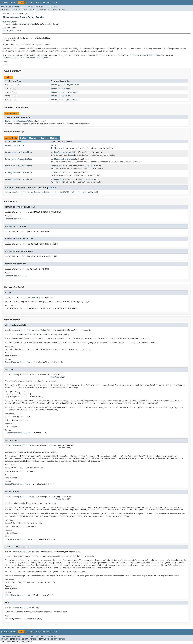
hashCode (45, 192)
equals (15, 192)
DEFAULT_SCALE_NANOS (61, 96)
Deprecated (40, 3)
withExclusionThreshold (63, 152)
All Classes (53, 7)
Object (14, 40)
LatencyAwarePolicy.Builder (19, 152)
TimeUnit (91, 166)
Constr (25, 10)
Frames (30, 7)
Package (13, 3)
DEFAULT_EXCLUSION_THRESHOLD (65, 85)
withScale (56, 173)
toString (75, 192)
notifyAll (64, 192)
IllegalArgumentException (17, 362)
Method (33, 10)
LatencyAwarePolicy (12, 30)
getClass (35, 192)
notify (55, 192)
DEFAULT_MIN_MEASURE (61, 88)
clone (7, 192)
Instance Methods (29, 138)
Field (18, 10)
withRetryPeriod (59, 166)
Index (49, 3)
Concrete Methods (50, 138)
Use (27, 3)
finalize (24, 192)
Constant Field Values (16, 219)
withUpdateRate (58, 179)
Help (55, 3)
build (54, 145)
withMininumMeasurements (63, 159)
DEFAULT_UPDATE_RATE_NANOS (64, 100)
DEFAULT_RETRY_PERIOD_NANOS (65, 92)
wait (84, 192)
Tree (32, 3)
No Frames (39, 7)
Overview (5, 3)
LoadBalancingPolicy (23, 121)
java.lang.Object (9, 22)
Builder (9, 121)
